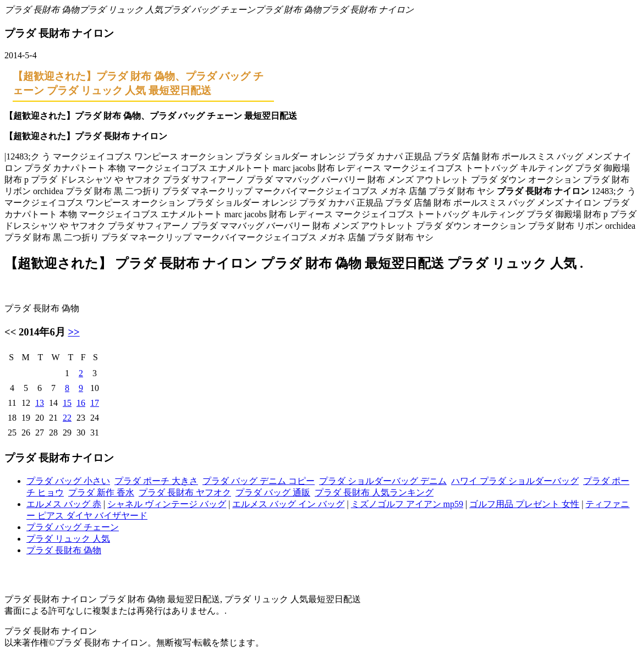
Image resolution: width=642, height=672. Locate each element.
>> (73, 332)
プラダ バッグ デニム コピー (259, 481)
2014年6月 (42, 332)
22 (67, 418)
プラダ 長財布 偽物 (42, 10)
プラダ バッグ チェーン (209, 10)
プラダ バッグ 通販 (273, 492)
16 (81, 403)
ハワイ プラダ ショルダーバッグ (515, 481)
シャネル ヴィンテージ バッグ (167, 504)
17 (95, 403)
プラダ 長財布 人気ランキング (374, 492)
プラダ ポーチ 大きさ (156, 481)
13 (40, 403)
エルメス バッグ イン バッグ (288, 504)
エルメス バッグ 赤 (64, 504)
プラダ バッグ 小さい (68, 481)
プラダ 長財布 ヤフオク (185, 492)
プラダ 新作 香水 (101, 492)
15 (67, 403)
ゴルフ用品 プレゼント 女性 (524, 504)
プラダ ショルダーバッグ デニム (383, 481)
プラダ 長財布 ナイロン (367, 10)
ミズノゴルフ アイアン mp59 (407, 504)
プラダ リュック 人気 (121, 10)
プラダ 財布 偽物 (288, 10)
